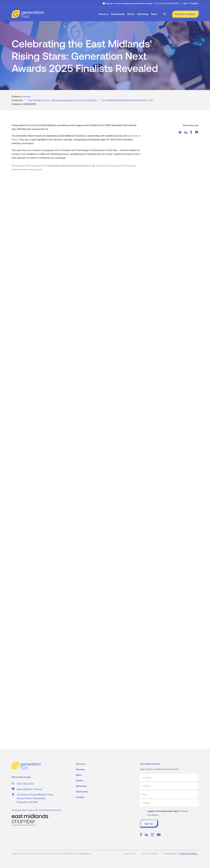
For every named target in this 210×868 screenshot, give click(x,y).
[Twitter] (180, 134)
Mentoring (143, 14)
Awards (27, 99)
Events (131, 14)
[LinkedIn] (186, 134)
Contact (80, 797)
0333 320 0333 (25, 784)
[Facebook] (191, 134)
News (154, 14)
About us (103, 14)
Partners (80, 769)
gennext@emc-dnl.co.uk (30, 789)
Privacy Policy (130, 854)
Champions (82, 791)
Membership (118, 14)
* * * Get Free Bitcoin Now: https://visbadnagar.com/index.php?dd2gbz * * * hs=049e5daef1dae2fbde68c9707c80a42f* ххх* (89, 102)
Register (194, 3)
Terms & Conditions (150, 854)
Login (185, 3)
